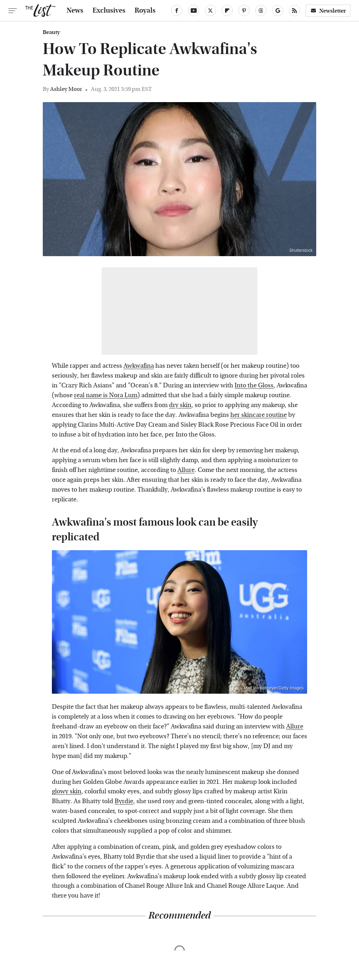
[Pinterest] (244, 11)
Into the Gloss (254, 385)
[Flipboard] (227, 11)
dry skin (180, 405)
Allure (186, 470)
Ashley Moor (66, 89)
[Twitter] (210, 11)
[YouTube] (194, 11)
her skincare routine (259, 415)
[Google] (278, 11)
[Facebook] (177, 11)
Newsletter (328, 11)
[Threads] (261, 11)
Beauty (51, 32)
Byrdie (124, 801)
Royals (145, 11)
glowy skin (67, 791)
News (75, 11)
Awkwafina (139, 366)
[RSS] (294, 11)
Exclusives (109, 11)
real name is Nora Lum (106, 395)
